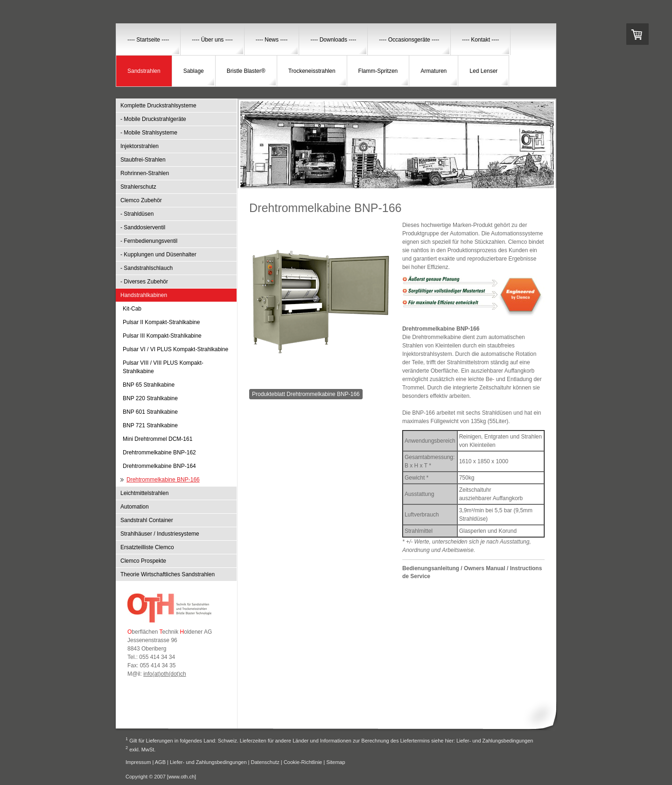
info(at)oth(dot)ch (164, 674)
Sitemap (336, 762)
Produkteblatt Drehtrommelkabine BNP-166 (306, 394)
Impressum (138, 762)
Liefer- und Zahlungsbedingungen (495, 741)
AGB (160, 762)
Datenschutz (265, 762)
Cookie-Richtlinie (303, 762)
